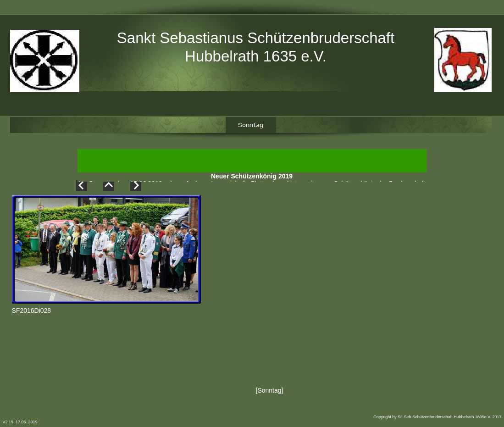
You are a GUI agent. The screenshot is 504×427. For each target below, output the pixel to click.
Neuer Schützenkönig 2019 (252, 178)
